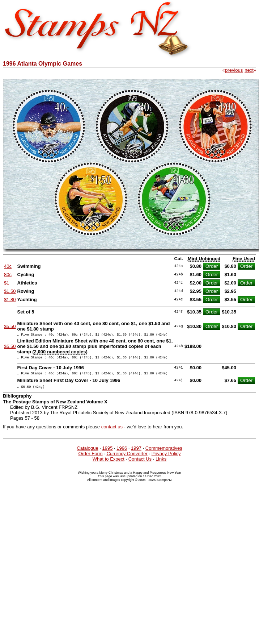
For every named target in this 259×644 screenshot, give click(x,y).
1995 (107, 452)
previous (234, 70)
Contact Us (140, 463)
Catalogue (87, 452)
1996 (122, 452)
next (249, 70)
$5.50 (10, 326)
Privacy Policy (166, 458)
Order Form (90, 458)
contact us (112, 431)
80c (8, 275)
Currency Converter (127, 458)
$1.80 (10, 300)
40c (8, 266)
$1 (7, 283)
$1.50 (10, 291)
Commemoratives (164, 452)
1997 (136, 452)
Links (161, 463)
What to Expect (109, 463)
